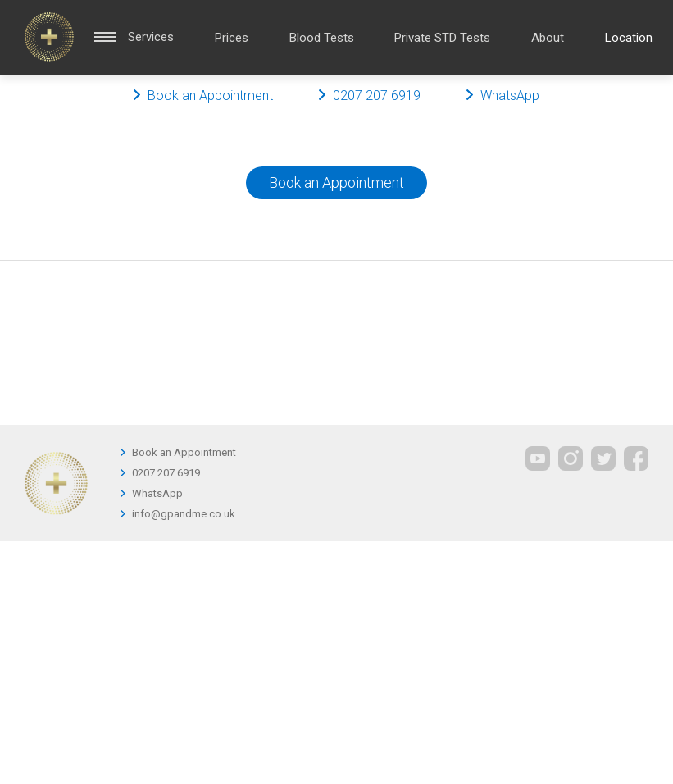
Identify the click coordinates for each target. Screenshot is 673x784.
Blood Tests (322, 38)
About (548, 38)
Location (629, 38)
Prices (232, 38)
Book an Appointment (336, 182)
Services (151, 37)
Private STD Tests (442, 38)
